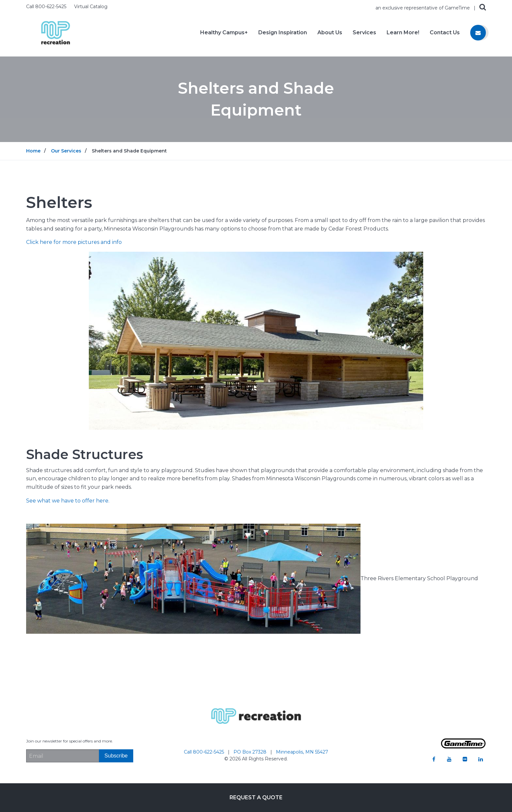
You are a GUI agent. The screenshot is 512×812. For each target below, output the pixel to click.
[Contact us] (478, 33)
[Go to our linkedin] (481, 759)
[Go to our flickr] (465, 759)
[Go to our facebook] (434, 759)
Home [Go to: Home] (33, 151)
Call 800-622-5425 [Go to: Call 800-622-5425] (205, 752)
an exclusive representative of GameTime (423, 8)
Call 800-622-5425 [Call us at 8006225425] (47, 7)
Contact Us (445, 33)
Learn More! (403, 33)
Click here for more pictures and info (74, 242)
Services (364, 33)
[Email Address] (63, 756)
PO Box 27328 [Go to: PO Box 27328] (251, 752)
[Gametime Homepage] (463, 747)
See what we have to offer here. (68, 501)
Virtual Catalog (91, 7)
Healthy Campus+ (224, 33)
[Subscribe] (116, 756)
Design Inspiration (283, 33)
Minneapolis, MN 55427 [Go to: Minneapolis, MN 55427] (302, 752)
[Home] (56, 32)
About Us (330, 33)
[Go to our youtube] (449, 759)
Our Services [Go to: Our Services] (66, 151)
